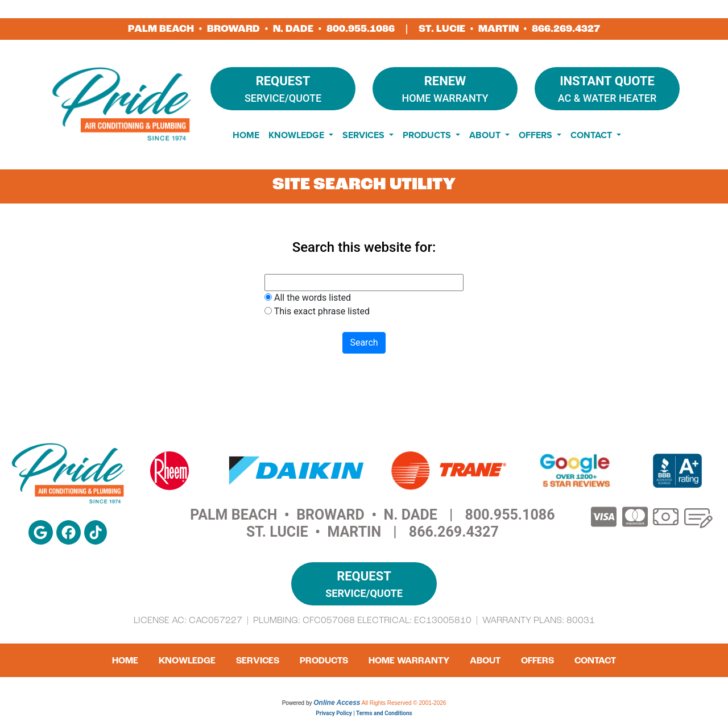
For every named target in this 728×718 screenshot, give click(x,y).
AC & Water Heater (607, 88)
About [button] (486, 135)
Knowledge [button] (297, 135)
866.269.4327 (566, 29)
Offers (537, 661)
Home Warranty (445, 88)
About (485, 661)
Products (324, 661)
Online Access (337, 703)
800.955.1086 (361, 29)
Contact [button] (592, 135)
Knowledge (187, 661)
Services (258, 661)
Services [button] (365, 135)
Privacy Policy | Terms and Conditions (364, 713)
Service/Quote (283, 88)
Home (246, 135)
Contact (595, 661)
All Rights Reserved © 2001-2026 (404, 703)
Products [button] (428, 135)
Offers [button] (537, 135)
